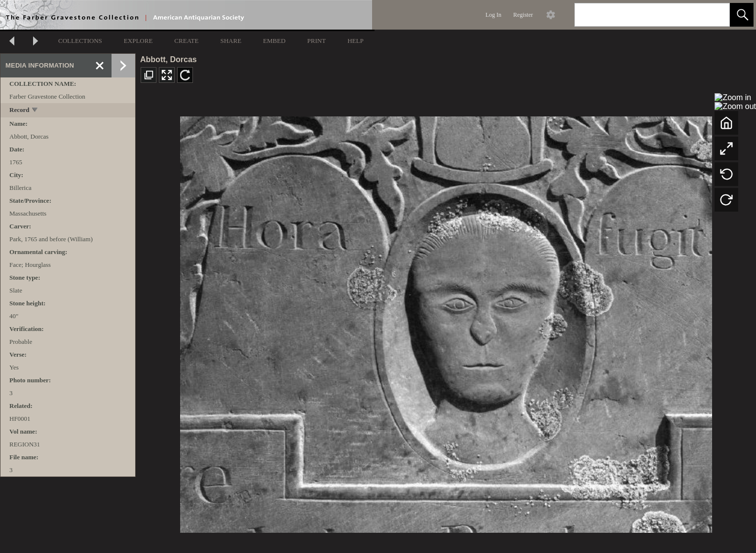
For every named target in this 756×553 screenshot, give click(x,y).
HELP (356, 41)
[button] (742, 15)
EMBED (274, 41)
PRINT (317, 41)
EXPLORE (138, 41)
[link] (714, 15)
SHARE (231, 41)
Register (523, 15)
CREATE (186, 41)
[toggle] (35, 111)
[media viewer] (446, 322)
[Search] (641, 15)
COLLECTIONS (80, 41)
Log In (493, 15)
